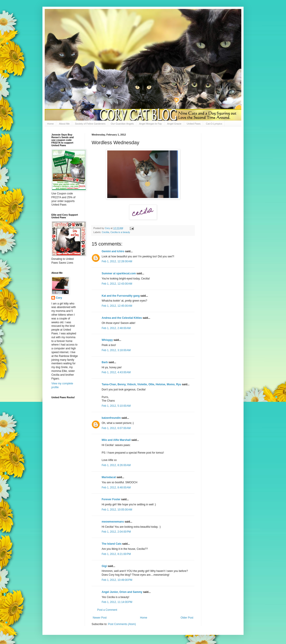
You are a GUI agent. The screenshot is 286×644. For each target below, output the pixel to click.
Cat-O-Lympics (214, 124)
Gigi (104, 566)
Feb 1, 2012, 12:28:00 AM (117, 261)
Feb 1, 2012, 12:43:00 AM (117, 284)
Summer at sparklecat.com (119, 273)
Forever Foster (111, 499)
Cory (59, 298)
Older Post (187, 618)
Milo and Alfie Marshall (116, 440)
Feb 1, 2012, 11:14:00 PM (117, 602)
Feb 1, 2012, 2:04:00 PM (116, 532)
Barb (105, 362)
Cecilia (105, 232)
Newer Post (100, 618)
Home (50, 124)
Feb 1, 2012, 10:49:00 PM (117, 580)
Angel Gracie (174, 124)
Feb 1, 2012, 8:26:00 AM (116, 465)
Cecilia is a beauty (120, 232)
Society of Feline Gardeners (90, 124)
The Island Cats (112, 544)
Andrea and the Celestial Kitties (122, 318)
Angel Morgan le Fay (151, 124)
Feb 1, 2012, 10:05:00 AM (117, 510)
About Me (64, 124)
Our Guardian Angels (122, 124)
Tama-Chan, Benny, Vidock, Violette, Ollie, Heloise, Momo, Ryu (141, 384)
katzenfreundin (111, 418)
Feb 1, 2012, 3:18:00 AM (116, 350)
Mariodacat (109, 477)
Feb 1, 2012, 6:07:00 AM (116, 428)
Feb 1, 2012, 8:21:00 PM (116, 554)
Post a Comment (107, 610)
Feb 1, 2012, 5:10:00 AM (116, 406)
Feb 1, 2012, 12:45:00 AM (117, 306)
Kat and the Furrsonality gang (121, 296)
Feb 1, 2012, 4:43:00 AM (116, 372)
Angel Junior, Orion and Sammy (122, 592)
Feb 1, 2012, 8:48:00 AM (116, 488)
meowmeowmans (113, 522)
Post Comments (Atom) (122, 624)
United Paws (194, 124)
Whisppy (107, 340)
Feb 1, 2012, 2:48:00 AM (116, 328)
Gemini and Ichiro (113, 251)
